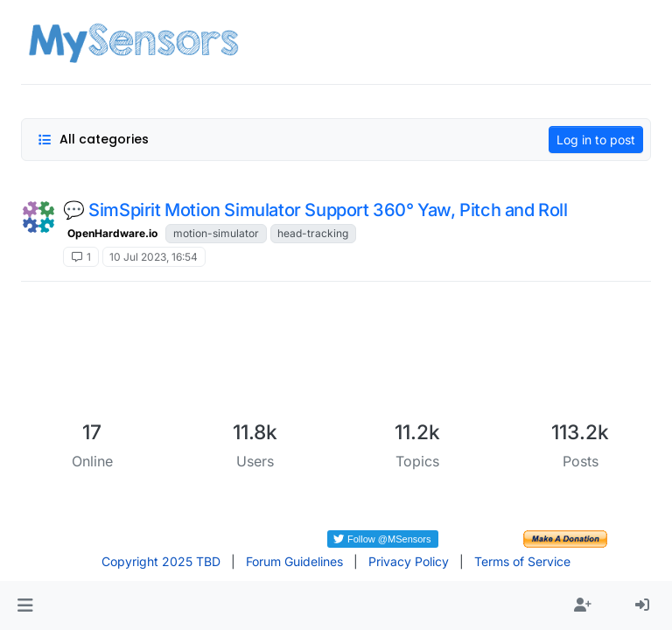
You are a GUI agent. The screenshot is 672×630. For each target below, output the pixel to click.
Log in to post (596, 140)
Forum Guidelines (294, 561)
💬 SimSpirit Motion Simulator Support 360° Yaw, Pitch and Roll (315, 210)
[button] (25, 605)
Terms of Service (522, 561)
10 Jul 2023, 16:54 (154, 257)
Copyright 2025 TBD (161, 561)
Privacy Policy (409, 561)
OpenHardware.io (112, 233)
